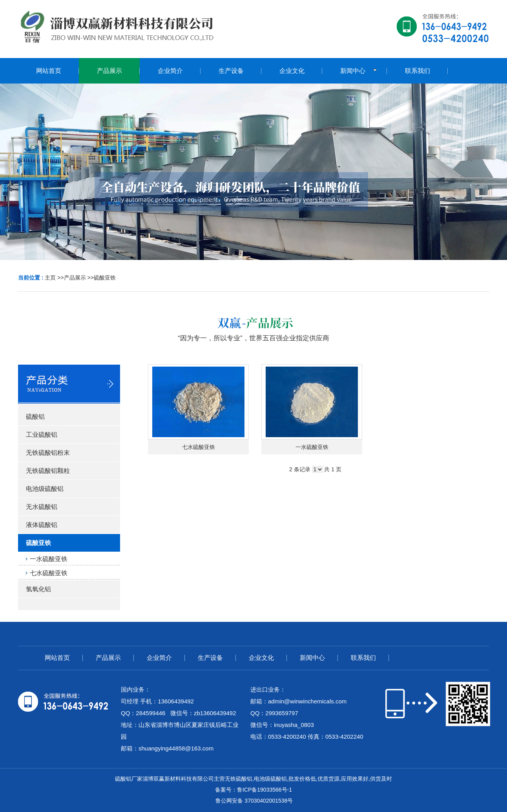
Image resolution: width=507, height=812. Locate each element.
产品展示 (75, 278)
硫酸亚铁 (105, 278)
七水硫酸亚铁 (199, 447)
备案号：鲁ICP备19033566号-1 (253, 790)
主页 (50, 278)
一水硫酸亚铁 (312, 447)
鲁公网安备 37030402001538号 (254, 801)
